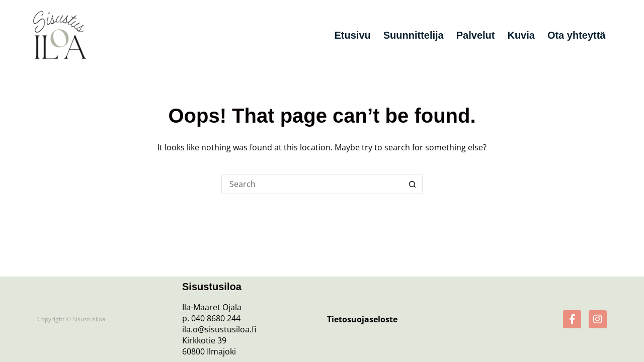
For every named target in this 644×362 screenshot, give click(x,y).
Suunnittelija (414, 35)
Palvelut (476, 35)
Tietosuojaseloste (362, 319)
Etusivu (352, 35)
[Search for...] (312, 184)
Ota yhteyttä (577, 35)
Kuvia (521, 35)
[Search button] (413, 184)
